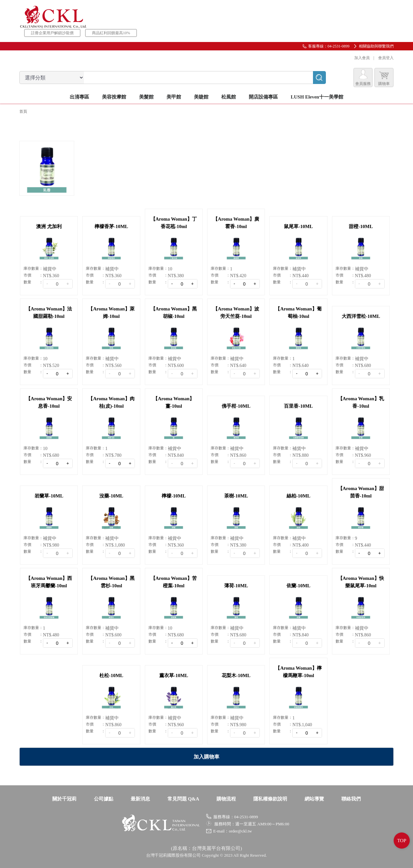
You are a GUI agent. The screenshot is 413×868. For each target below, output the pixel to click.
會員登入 (386, 58)
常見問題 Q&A (183, 799)
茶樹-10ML (236, 496)
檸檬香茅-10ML (111, 226)
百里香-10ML (298, 406)
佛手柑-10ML (236, 406)
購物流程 (226, 799)
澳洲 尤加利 (49, 226)
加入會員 (362, 58)
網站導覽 (314, 799)
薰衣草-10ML (174, 675)
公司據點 (104, 799)
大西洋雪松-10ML (361, 316)
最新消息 (140, 799)
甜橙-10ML (361, 226)
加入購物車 (206, 757)
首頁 (23, 111)
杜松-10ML (111, 675)
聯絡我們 (351, 799)
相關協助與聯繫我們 (376, 46)
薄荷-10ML (236, 586)
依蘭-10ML (298, 586)
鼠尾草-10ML (298, 226)
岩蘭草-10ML (49, 496)
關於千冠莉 (64, 799)
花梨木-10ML (236, 675)
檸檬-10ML (174, 496)
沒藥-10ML (111, 496)
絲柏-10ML (298, 496)
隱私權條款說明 (270, 799)
